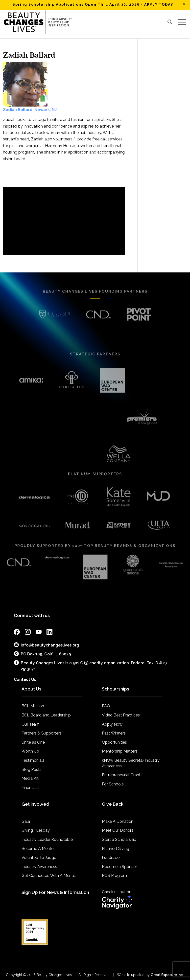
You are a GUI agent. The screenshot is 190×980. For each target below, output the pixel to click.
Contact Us (25, 674)
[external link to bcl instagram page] (28, 628)
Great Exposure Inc (167, 969)
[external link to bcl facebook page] (17, 628)
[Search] (170, 22)
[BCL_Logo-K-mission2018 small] (38, 22)
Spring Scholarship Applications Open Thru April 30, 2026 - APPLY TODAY (93, 4)
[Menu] (181, 22)
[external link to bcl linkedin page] (49, 628)
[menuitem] (170, 22)
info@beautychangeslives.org (47, 639)
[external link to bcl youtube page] (39, 628)
